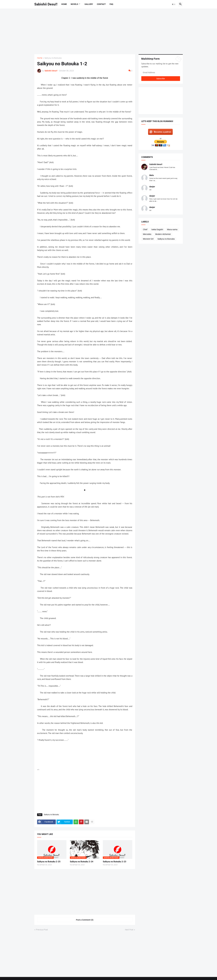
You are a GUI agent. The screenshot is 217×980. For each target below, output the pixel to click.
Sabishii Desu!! (46, 4)
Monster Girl (148, 239)
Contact (101, 4)
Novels (74, 4)
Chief (145, 229)
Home (64, 4)
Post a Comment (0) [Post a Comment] (85, 920)
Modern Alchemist (163, 234)
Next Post (129, 930)
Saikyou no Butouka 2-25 (49, 862)
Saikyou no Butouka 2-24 (82, 862)
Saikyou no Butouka (53, 58)
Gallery (89, 4)
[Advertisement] (109, 31)
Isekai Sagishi (157, 229)
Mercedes (147, 234)
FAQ (111, 4)
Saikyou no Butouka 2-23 (115, 862)
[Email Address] (161, 72)
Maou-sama (172, 229)
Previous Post (42, 930)
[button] (174, 4)
